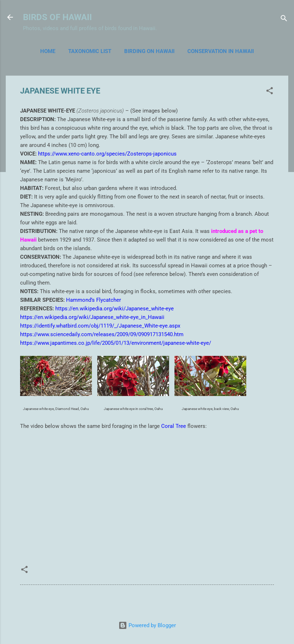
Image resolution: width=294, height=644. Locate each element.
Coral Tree (174, 426)
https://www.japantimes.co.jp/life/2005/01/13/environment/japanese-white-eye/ (116, 343)
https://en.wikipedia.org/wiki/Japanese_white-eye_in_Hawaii (92, 317)
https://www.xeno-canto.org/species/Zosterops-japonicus (107, 154)
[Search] (284, 20)
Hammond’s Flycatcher (94, 300)
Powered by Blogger (147, 625)
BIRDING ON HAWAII (149, 51)
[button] (270, 92)
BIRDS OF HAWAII (57, 17)
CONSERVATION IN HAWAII (221, 51)
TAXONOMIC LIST (90, 51)
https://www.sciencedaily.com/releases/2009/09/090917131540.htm (102, 334)
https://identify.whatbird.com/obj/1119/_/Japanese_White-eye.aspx (100, 326)
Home (48, 51)
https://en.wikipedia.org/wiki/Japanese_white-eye (115, 309)
